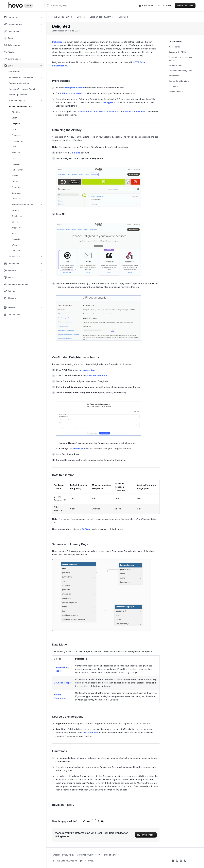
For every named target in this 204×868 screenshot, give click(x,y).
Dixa (14, 129)
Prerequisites (174, 47)
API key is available (70, 93)
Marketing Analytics (26, 95)
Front (14, 147)
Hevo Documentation (62, 17)
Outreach (16, 181)
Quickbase (17, 193)
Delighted (16, 124)
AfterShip (16, 112)
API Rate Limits (91, 733)
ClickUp (15, 118)
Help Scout (17, 152)
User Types (107, 102)
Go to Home (146, 6)
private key (79, 449)
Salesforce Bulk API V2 (28, 205)
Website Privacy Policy (64, 855)
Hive (14, 158)
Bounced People (63, 683)
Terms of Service (111, 855)
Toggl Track (17, 228)
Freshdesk (17, 135)
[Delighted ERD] (102, 595)
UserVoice (16, 239)
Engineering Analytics (26, 83)
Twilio (14, 233)
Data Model (174, 76)
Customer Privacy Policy (88, 855)
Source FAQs (26, 257)
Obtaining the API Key (178, 52)
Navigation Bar (86, 370)
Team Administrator (87, 111)
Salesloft (16, 210)
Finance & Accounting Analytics (26, 89)
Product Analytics (26, 100)
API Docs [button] (164, 6)
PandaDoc (17, 187)
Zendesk (16, 251)
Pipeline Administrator (134, 111)
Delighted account (75, 88)
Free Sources (14, 71)
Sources (81, 17)
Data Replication (176, 65)
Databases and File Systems (26, 77)
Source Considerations (179, 81)
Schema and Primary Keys (180, 71)
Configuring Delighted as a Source (180, 59)
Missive (15, 176)
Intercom (28, 164)
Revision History (176, 91)
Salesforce (17, 199)
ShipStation (17, 216)
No (101, 821)
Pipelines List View (97, 376)
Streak (15, 222)
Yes (87, 821)
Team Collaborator (109, 111)
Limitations (173, 86)
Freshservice (18, 141)
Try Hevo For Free (146, 835)
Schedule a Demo (185, 6)
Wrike (14, 245)
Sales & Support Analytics (26, 106)
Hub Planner (17, 170)
